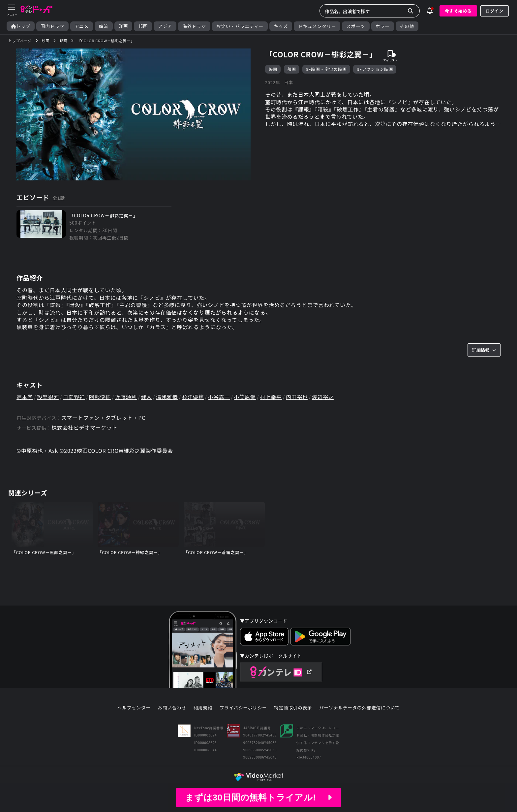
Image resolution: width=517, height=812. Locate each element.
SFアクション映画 (375, 69)
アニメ (82, 26)
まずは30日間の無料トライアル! (258, 797)
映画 (273, 69)
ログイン (495, 11)
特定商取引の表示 (293, 708)
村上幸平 (273, 397)
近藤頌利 (127, 397)
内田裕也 (299, 397)
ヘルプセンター (134, 708)
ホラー (383, 26)
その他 (407, 26)
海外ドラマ (194, 26)
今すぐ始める (458, 11)
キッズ (281, 26)
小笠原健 (246, 397)
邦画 (143, 26)
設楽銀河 (48, 397)
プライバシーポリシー (243, 708)
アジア (165, 26)
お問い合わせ (172, 708)
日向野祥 (74, 397)
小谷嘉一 (220, 397)
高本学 (25, 397)
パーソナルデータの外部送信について (359, 708)
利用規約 (203, 708)
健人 (147, 397)
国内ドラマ (52, 26)
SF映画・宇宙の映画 (326, 69)
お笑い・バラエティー (240, 26)
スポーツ (356, 26)
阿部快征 (100, 397)
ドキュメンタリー (317, 26)
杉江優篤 (194, 397)
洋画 (123, 26)
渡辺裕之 (325, 397)
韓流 (104, 26)
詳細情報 (484, 350)
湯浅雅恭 (168, 397)
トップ (21, 26)
